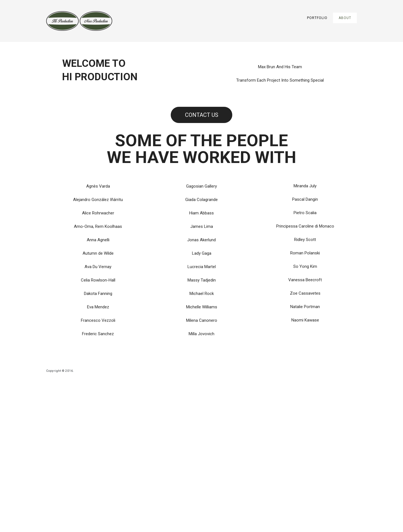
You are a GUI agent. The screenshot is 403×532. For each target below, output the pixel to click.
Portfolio (317, 18)
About (345, 18)
